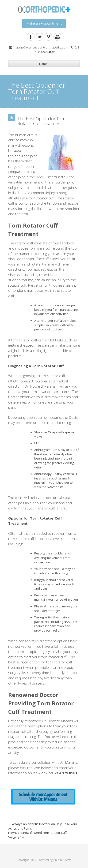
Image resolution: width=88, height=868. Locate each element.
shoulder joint (26, 156)
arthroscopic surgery (33, 651)
